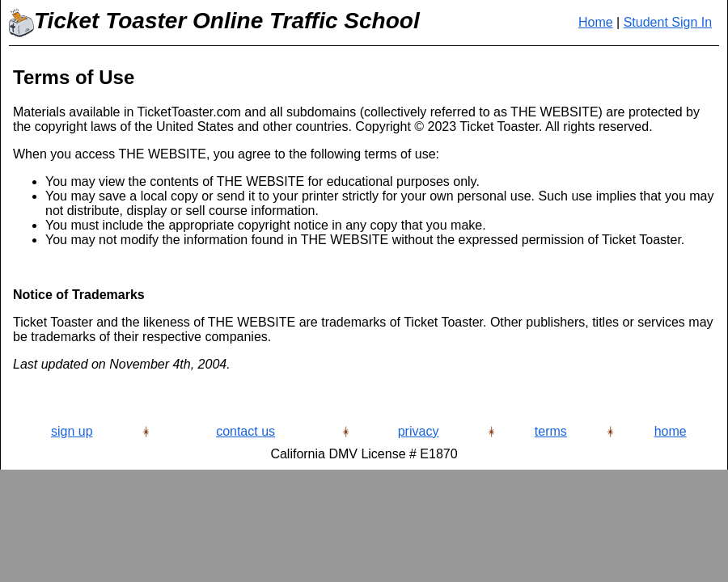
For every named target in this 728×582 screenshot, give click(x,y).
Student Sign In (668, 22)
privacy (419, 431)
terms (551, 431)
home (671, 431)
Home (596, 22)
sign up (72, 431)
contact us (245, 431)
